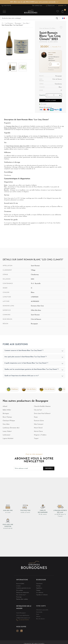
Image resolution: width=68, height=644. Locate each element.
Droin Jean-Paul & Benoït (42, 414)
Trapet (36, 439)
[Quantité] (54, 96)
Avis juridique (19, 591)
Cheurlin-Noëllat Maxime (42, 407)
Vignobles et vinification (41, 595)
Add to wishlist (61, 28)
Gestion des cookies (22, 600)
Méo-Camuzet (39, 425)
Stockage (38, 586)
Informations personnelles (41, 610)
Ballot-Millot (7, 410)
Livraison (18, 586)
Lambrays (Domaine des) (11, 428)
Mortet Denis (38, 432)
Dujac (36, 417)
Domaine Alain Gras (48, 42)
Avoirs (37, 615)
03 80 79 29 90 (6, 6)
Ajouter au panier (51, 101)
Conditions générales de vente (22, 588)
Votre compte (40, 607)
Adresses (38, 617)
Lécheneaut (7, 435)
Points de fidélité (20, 584)
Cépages (38, 591)
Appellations (39, 588)
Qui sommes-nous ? (20, 595)
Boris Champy (7, 417)
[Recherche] (30, 18)
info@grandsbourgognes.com (22, 618)
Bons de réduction (40, 620)
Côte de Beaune (23, 137)
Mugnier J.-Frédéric (40, 435)
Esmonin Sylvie (39, 421)
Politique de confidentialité (22, 593)
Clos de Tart (38, 410)
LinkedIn (21, 630)
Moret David (38, 428)
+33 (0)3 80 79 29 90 (23, 620)
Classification (39, 584)
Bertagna (6, 414)
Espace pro (50, 6)
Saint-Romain (44, 137)
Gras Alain (6, 425)
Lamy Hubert (7, 432)
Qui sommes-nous (37, 6)
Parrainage (19, 598)
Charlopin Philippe (9, 421)
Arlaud (5, 407)
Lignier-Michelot (8, 439)
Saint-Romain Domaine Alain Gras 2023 (18, 146)
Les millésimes (39, 593)
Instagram (17, 630)
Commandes (39, 613)
